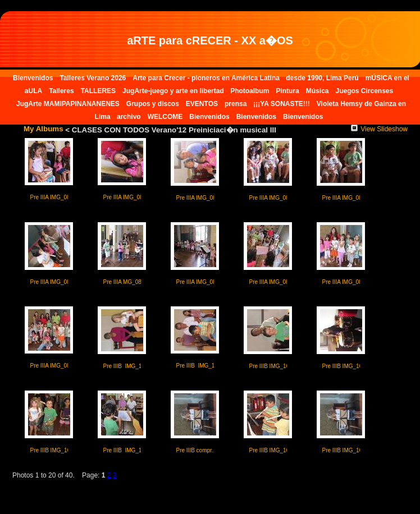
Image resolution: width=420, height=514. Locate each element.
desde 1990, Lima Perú (322, 78)
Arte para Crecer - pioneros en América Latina (207, 78)
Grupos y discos (153, 104)
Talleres (61, 91)
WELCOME (165, 117)
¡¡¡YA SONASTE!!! (281, 104)
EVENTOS (202, 104)
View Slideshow (379, 129)
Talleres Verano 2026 (93, 78)
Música (318, 91)
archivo (129, 117)
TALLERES (98, 91)
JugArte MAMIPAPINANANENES (68, 104)
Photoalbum (250, 91)
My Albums (44, 129)
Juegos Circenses (364, 91)
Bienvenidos (33, 78)
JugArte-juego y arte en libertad (174, 91)
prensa (236, 104)
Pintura (287, 91)
